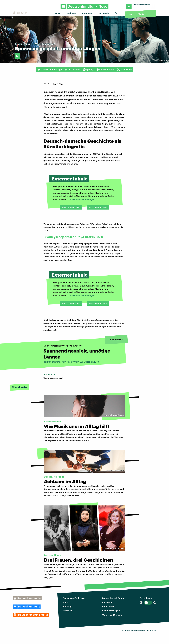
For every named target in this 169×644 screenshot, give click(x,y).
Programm (87, 13)
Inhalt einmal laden (71, 207)
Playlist (141, 14)
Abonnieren (124, 69)
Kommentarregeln (111, 611)
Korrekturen (108, 606)
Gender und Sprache (112, 615)
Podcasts (71, 13)
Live (131, 14)
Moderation (105, 13)
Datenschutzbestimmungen (81, 199)
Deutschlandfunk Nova (74, 598)
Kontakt (67, 602)
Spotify (88, 69)
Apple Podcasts (105, 69)
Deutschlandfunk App (50, 69)
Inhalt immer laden (98, 207)
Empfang (67, 606)
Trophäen (67, 611)
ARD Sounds (72, 69)
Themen (57, 13)
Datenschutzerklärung (113, 598)
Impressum (108, 602)
